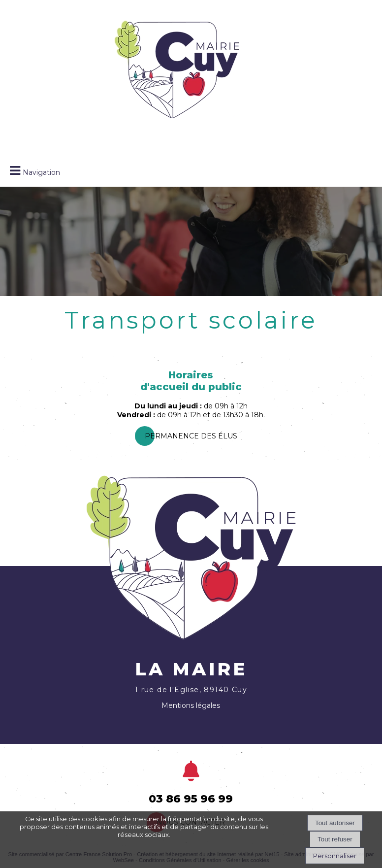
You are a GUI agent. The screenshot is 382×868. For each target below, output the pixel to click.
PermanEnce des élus (191, 436)
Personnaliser (335, 856)
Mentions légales (191, 705)
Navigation (41, 172)
